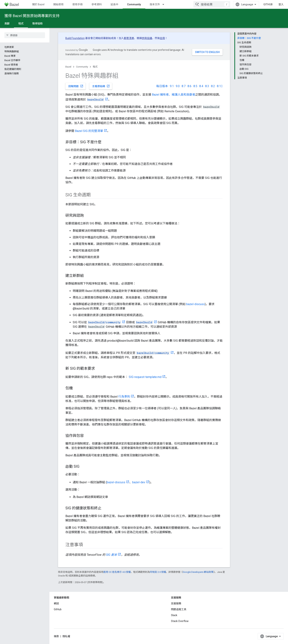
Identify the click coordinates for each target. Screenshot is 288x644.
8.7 (184, 86)
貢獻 (7, 23)
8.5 (195, 86)
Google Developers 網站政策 (198, 572)
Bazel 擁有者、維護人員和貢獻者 (174, 95)
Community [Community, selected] (134, 4)
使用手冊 (78, 4)
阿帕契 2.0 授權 (158, 572)
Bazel (68, 67)
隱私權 (66, 636)
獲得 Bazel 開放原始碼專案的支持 (32, 16)
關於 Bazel (38, 4)
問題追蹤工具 (179, 609)
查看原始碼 (101, 86)
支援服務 (176, 603)
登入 (281, 4)
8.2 (213, 86)
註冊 (162, 38)
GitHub (268, 4)
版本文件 (155, 4)
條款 (56, 636)
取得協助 (37, 23)
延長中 (114, 4)
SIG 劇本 (111, 555)
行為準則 (124, 397)
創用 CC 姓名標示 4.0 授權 (117, 572)
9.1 (172, 86)
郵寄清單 (129, 38)
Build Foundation (75, 38)
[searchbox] (25, 35)
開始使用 (58, 4)
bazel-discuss (196, 304)
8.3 (207, 86)
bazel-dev (139, 482)
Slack (174, 615)
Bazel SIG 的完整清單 (89, 131)
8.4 (201, 86)
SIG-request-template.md (145, 377)
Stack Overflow (180, 621)
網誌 (56, 603)
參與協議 (147, 38)
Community (82, 67)
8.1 (220, 86)
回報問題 (76, 86)
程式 (95, 67)
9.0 (178, 86)
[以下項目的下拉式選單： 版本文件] (165, 4)
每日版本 (162, 86)
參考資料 (97, 4)
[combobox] (212, 4)
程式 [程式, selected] (21, 23)
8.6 (189, 86)
